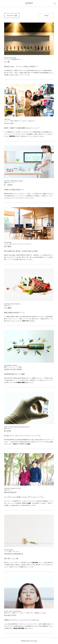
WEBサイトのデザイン (20, 444)
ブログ (46, 16)
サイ (38, 73)
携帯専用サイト (14, 136)
